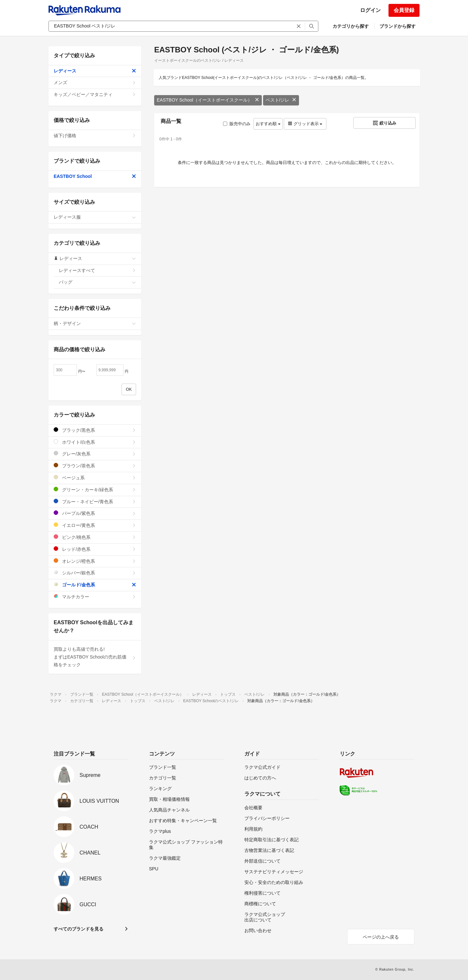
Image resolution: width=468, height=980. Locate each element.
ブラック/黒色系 (95, 430)
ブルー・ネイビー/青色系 (95, 501)
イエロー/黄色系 (95, 525)
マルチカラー (95, 597)
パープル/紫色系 (95, 513)
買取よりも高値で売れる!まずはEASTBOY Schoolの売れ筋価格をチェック (95, 657)
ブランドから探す (398, 26)
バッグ (97, 282)
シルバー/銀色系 (95, 573)
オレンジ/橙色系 (95, 561)
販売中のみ (237, 124)
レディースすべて (97, 270)
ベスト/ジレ (281, 100)
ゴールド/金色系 (95, 585)
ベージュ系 (95, 478)
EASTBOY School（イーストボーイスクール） (208, 100)
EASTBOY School (95, 176)
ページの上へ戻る (381, 937)
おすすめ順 (268, 124)
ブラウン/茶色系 (95, 466)
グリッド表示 (305, 124)
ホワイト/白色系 (95, 442)
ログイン (370, 10)
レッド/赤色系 (95, 549)
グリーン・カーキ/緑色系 (95, 490)
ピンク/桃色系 (95, 537)
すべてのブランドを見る (79, 929)
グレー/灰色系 (95, 454)
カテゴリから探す (351, 26)
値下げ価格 (95, 136)
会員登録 (404, 10)
